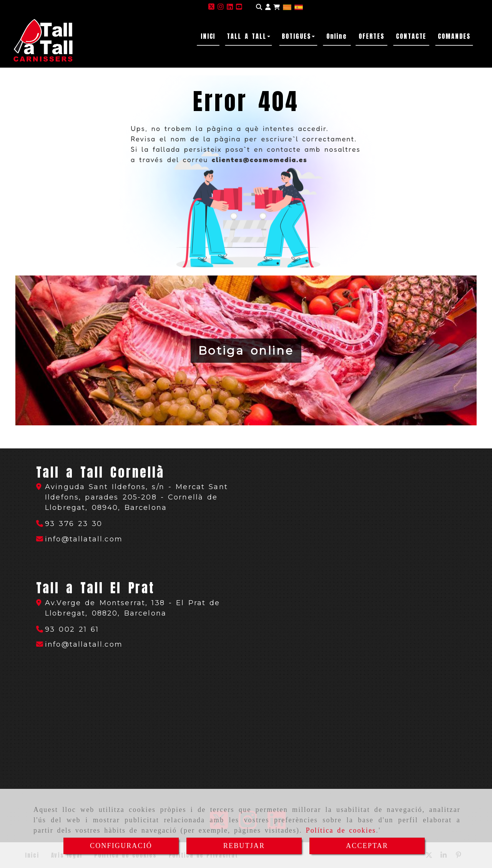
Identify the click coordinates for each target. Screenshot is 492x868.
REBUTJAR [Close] (244, 846)
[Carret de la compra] (277, 7)
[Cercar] (259, 7)
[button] (268, 7)
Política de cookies (341, 830)
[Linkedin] (230, 7)
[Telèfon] (69, 524)
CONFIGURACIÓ (121, 846)
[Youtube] (239, 7)
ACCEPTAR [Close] (367, 846)
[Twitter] (211, 7)
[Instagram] (221, 7)
